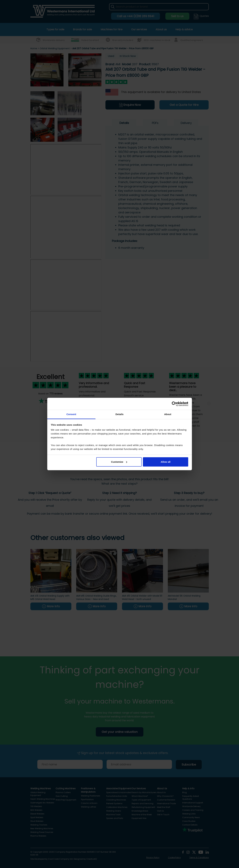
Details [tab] (120, 414)
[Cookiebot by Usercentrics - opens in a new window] (174, 404)
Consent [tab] (71, 414)
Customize (119, 462)
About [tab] (168, 414)
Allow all (166, 462)
